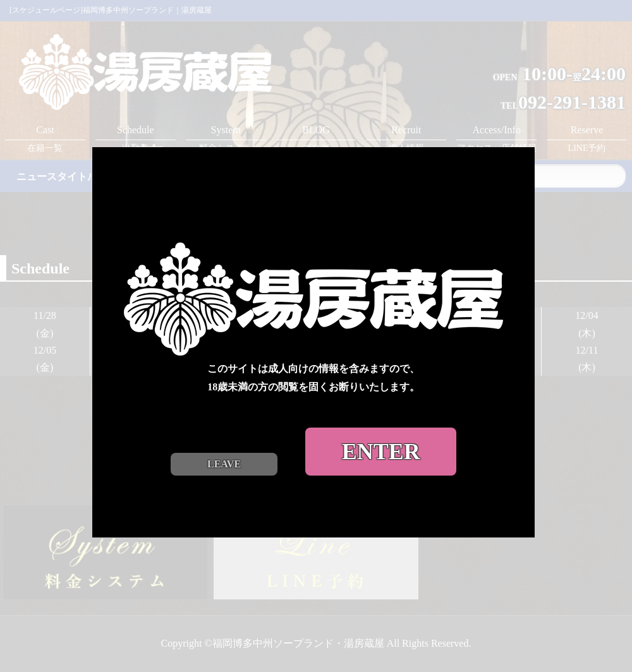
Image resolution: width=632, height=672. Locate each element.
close (531, 137)
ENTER (383, 447)
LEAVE (227, 459)
